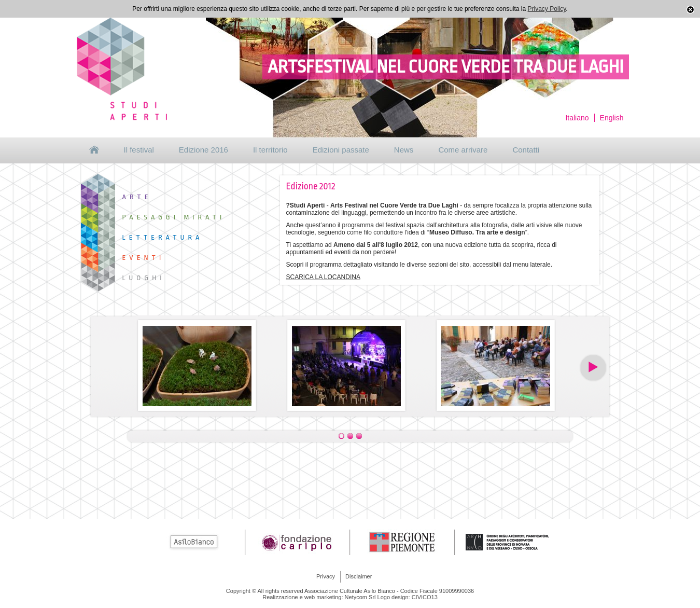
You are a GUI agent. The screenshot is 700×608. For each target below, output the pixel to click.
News (404, 150)
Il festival (139, 150)
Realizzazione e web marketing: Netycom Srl (319, 597)
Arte (137, 197)
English (612, 118)
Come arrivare (463, 150)
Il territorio (270, 150)
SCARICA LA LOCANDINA (323, 277)
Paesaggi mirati (174, 217)
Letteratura (163, 237)
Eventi (144, 258)
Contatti (526, 150)
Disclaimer (359, 576)
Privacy (326, 576)
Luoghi (144, 278)
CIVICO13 (425, 597)
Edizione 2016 (204, 150)
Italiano (577, 118)
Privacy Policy (547, 9)
